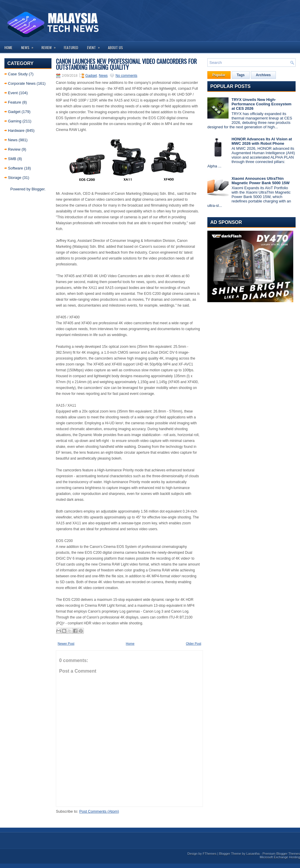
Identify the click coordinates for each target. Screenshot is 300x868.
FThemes (209, 854)
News (29, 46)
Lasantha (253, 854)
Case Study (18, 74)
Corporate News (22, 83)
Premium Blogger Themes (281, 854)
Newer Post (66, 643)
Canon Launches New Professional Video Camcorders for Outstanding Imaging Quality (126, 64)
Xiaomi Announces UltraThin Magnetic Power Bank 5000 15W (260, 181)
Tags (241, 75)
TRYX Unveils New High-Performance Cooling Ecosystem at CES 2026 (261, 104)
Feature (15, 102)
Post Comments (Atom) (99, 811)
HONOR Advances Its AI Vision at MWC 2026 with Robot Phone (262, 141)
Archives (263, 75)
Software (15, 168)
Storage (15, 178)
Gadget (14, 112)
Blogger (38, 189)
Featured (71, 48)
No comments (126, 76)
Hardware (16, 130)
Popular (219, 75)
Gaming (15, 121)
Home (8, 48)
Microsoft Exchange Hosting (280, 857)
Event (95, 46)
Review (50, 46)
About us (115, 48)
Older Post (194, 643)
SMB (12, 159)
